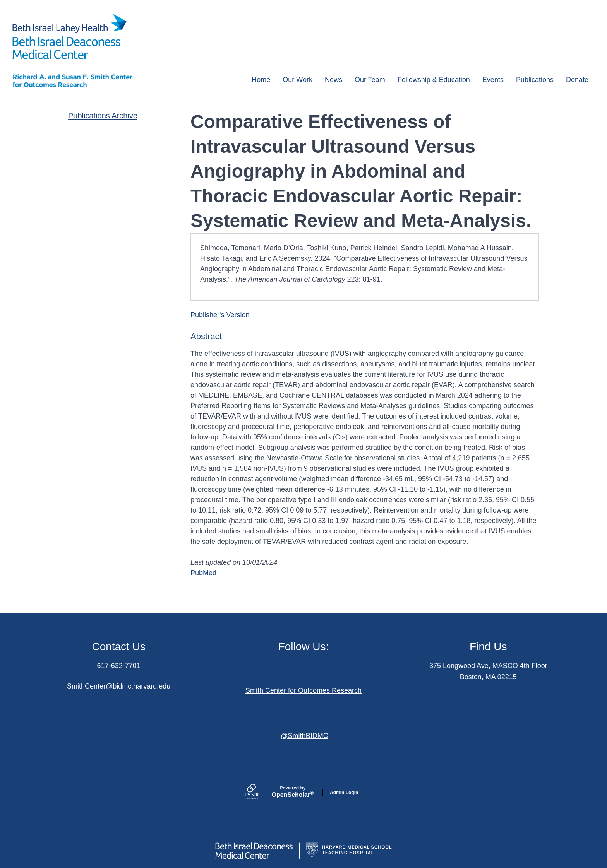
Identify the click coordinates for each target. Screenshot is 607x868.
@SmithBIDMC (304, 736)
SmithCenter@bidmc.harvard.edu (119, 686)
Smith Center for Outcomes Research (303, 690)
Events (493, 80)
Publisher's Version (220, 315)
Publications (535, 80)
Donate (577, 80)
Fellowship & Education (434, 80)
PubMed (203, 573)
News (334, 80)
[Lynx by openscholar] (258, 792)
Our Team (370, 80)
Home (261, 80)
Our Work (297, 80)
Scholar (293, 792)
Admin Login (344, 793)
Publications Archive (103, 116)
